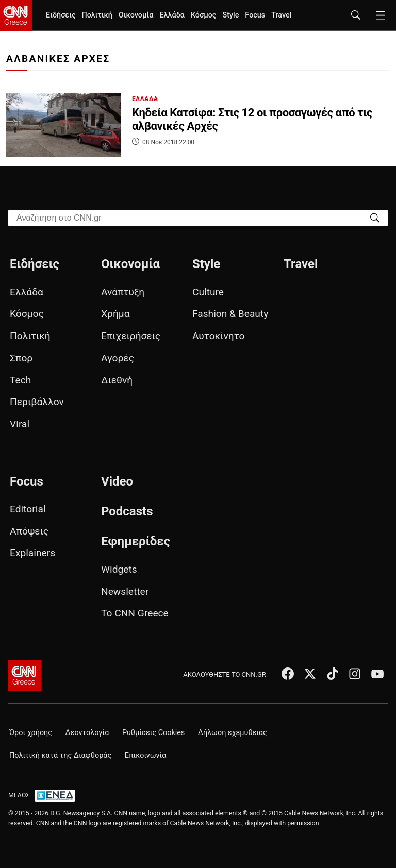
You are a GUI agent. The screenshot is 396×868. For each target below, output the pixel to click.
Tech (20, 380)
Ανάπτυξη (123, 292)
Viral (20, 424)
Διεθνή (117, 380)
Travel (281, 15)
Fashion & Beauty (230, 314)
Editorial (28, 509)
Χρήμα (115, 314)
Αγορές (118, 358)
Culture (208, 292)
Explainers (32, 553)
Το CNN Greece (135, 613)
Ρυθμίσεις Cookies (153, 733)
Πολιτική (97, 15)
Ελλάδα (172, 15)
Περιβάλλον (37, 402)
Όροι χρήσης (31, 733)
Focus (255, 15)
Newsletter (125, 591)
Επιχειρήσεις (131, 336)
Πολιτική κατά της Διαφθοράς (60, 755)
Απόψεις (29, 531)
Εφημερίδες (136, 541)
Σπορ (21, 358)
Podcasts (127, 511)
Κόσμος (204, 15)
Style (230, 15)
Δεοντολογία (87, 733)
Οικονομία (136, 15)
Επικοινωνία (146, 755)
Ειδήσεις (61, 15)
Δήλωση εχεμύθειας (233, 733)
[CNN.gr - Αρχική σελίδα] (24, 675)
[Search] (375, 217)
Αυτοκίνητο (218, 336)
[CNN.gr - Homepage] (16, 15)
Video (117, 481)
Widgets (119, 569)
